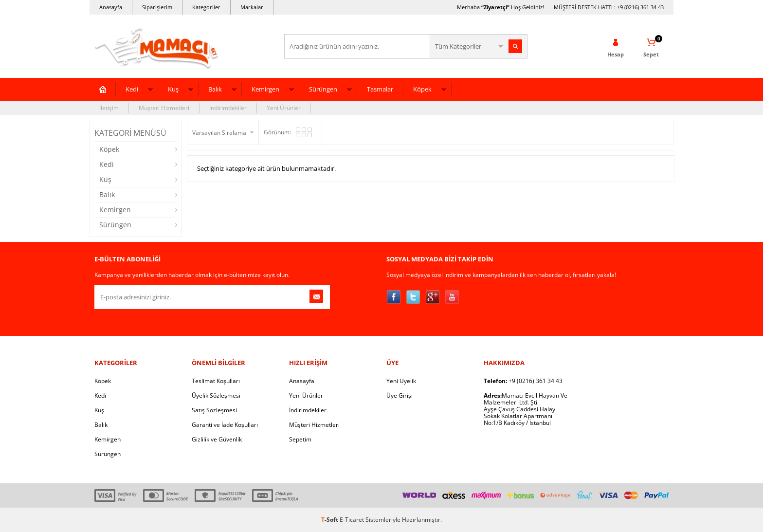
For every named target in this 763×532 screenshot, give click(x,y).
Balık (215, 89)
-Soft (330, 520)
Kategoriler (206, 7)
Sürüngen (323, 89)
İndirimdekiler (228, 108)
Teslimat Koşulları (216, 381)
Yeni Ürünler (284, 108)
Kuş (173, 89)
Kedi (132, 89)
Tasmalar (380, 89)
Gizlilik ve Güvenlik (217, 439)
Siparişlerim (157, 7)
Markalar (252, 7)
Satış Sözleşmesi (214, 410)
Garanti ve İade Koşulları (225, 425)
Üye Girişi (400, 395)
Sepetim (300, 439)
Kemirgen (265, 89)
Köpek (422, 89)
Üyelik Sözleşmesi (216, 395)
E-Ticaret (352, 520)
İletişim (109, 108)
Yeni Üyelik (401, 381)
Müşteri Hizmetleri (164, 108)
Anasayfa (111, 7)
